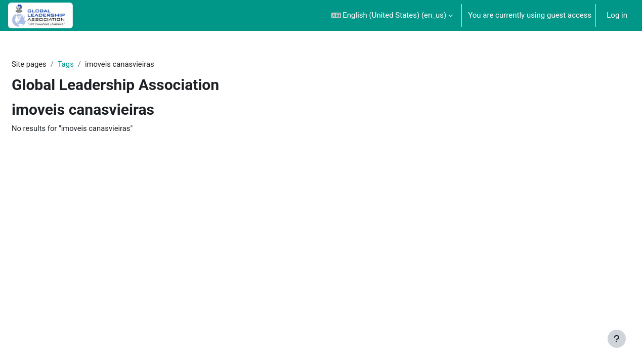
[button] (392, 15)
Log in (617, 15)
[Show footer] (617, 339)
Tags (66, 64)
